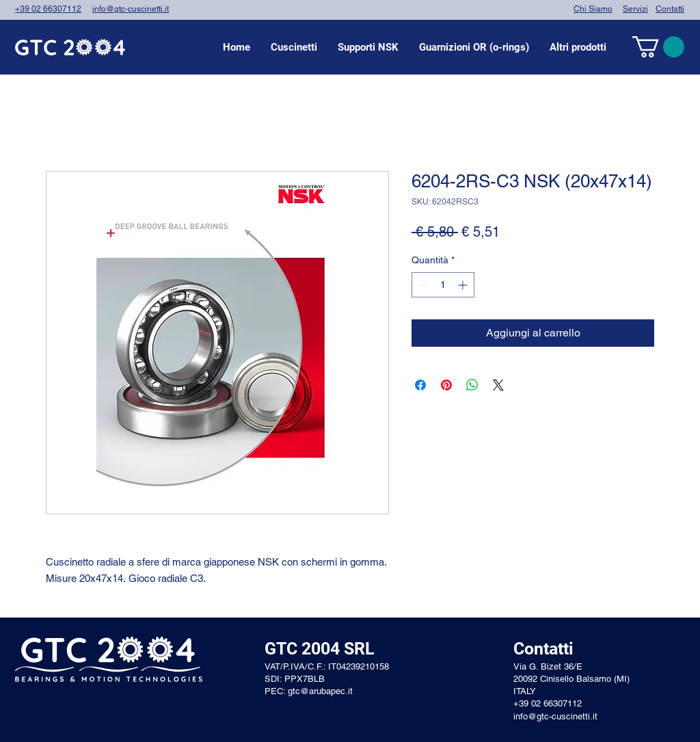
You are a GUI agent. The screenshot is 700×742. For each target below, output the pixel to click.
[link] (658, 47)
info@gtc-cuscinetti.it (131, 9)
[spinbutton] (443, 285)
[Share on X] (498, 385)
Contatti (670, 9)
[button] (294, 47)
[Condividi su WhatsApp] (472, 385)
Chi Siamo (593, 9)
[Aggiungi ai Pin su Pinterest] (446, 385)
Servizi (635, 9)
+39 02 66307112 (48, 9)
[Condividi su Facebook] (420, 385)
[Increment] (464, 285)
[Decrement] (422, 285)
